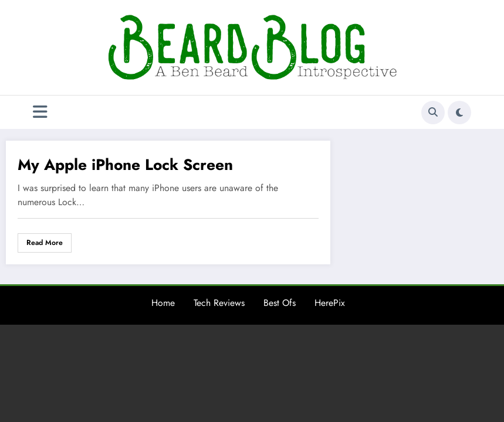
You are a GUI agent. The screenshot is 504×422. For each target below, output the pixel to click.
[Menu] (40, 112)
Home (163, 303)
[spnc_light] (459, 113)
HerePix (330, 303)
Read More (45, 243)
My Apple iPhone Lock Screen (125, 165)
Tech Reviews (219, 303)
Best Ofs (280, 303)
